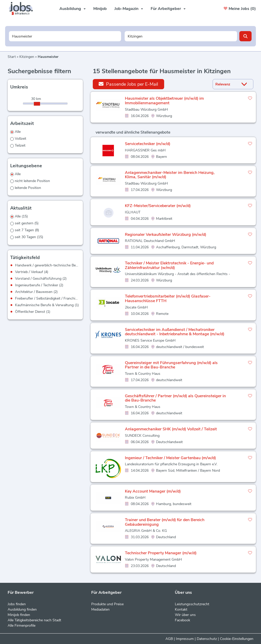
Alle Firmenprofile (22, 626)
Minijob (100, 9)
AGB (169, 639)
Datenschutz (207, 639)
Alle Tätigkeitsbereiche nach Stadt (34, 620)
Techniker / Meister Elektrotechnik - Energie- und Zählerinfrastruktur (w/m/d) (169, 265)
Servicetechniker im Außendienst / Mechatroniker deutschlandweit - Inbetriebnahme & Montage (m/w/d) (175, 332)
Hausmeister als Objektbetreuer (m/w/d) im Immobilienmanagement (164, 101)
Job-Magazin (129, 9)
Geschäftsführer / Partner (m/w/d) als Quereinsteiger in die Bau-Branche (175, 398)
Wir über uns (185, 615)
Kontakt (181, 609)
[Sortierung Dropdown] (245, 84)
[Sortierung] (227, 84)
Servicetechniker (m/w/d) (148, 144)
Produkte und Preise (107, 604)
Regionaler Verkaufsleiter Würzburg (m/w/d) (166, 235)
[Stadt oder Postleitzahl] (181, 36)
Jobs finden (17, 604)
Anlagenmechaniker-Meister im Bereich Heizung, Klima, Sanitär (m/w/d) (170, 175)
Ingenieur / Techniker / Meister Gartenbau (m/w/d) (170, 458)
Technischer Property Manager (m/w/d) (161, 553)
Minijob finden (19, 615)
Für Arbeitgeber (168, 9)
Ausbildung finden (22, 609)
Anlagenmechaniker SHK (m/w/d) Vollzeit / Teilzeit (171, 429)
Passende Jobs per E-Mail (128, 84)
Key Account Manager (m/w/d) (153, 491)
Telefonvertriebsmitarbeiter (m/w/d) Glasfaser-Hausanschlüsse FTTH (168, 299)
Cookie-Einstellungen (237, 639)
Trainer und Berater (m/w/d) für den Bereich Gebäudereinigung (165, 522)
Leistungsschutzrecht (192, 604)
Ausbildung (73, 9)
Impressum (185, 639)
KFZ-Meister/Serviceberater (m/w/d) (158, 206)
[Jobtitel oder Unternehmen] (65, 36)
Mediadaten (100, 609)
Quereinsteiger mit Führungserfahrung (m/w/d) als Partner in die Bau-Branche (171, 365)
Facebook (182, 620)
